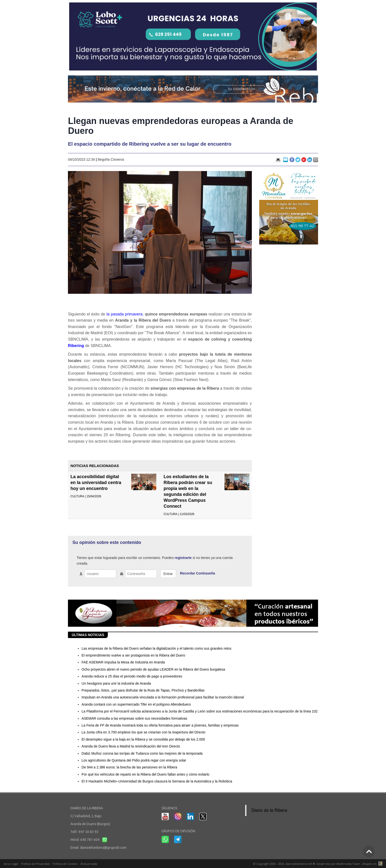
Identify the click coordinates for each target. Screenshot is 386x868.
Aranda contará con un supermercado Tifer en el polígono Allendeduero (136, 704)
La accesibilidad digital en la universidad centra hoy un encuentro (96, 483)
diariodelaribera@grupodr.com (103, 848)
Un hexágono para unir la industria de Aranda (116, 683)
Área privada (89, 864)
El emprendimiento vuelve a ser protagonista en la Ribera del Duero (133, 655)
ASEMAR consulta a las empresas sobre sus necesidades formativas (134, 718)
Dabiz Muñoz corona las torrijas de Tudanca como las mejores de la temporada (142, 753)
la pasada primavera (124, 314)
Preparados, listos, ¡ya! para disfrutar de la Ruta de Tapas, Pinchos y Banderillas (143, 690)
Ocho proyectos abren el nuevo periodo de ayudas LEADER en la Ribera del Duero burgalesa (153, 669)
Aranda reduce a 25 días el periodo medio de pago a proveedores (132, 676)
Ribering (76, 346)
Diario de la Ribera (269, 810)
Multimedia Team (348, 864)
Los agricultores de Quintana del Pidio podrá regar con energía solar (134, 760)
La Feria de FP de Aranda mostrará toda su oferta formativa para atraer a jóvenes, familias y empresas (160, 725)
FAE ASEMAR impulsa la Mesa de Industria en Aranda (123, 662)
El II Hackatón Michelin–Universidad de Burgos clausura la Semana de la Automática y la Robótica (157, 781)
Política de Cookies (65, 864)
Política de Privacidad (35, 864)
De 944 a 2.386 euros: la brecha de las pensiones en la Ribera (129, 767)
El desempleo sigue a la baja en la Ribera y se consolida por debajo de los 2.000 (143, 739)
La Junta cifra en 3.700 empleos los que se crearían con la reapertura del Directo (143, 732)
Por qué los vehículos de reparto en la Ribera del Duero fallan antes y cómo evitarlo (145, 774)
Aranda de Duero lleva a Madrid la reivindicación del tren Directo (131, 746)
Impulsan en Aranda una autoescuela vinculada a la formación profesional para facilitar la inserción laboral (163, 697)
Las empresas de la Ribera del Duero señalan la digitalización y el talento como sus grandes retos (156, 648)
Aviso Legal (11, 864)
